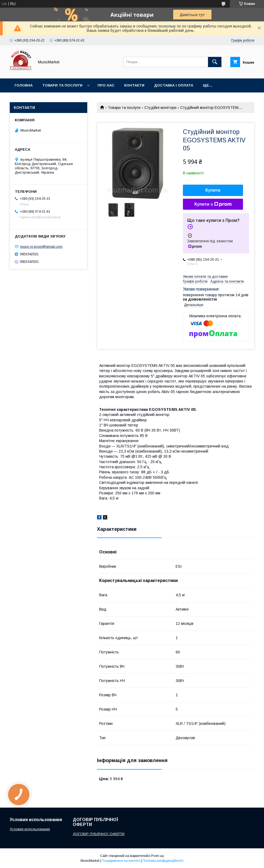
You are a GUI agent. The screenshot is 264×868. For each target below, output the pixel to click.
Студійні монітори (160, 108)
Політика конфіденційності (163, 861)
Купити (213, 190)
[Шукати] (215, 62)
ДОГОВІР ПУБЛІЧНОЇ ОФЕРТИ (99, 834)
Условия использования (30, 829)
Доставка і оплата (174, 85)
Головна (24, 85)
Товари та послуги (62, 85)
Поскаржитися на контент (121, 861)
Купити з (213, 204)
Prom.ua (157, 856)
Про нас (106, 85)
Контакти (134, 85)
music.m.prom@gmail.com (41, 247)
